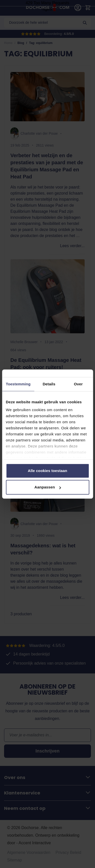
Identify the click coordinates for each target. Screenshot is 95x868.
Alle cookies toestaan (48, 471)
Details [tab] (49, 384)
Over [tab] (78, 384)
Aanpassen (48, 487)
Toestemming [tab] (18, 384)
